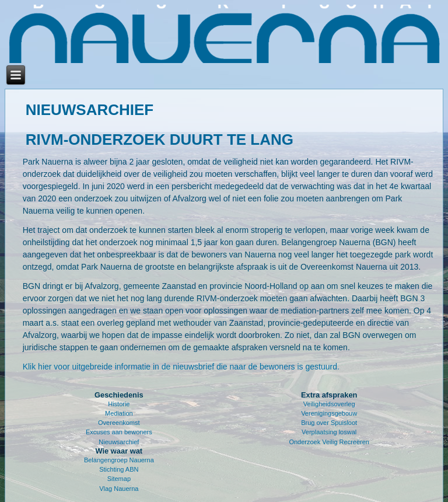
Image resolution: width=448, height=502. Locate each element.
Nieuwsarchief (119, 442)
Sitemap (119, 479)
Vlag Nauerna (119, 489)
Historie (119, 404)
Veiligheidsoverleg (329, 404)
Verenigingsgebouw (329, 413)
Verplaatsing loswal (329, 432)
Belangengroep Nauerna (119, 460)
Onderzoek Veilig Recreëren (329, 442)
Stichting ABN (119, 469)
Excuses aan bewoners (119, 432)
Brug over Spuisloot (329, 423)
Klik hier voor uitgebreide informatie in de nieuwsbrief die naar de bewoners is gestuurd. (181, 367)
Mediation (119, 413)
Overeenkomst (119, 423)
